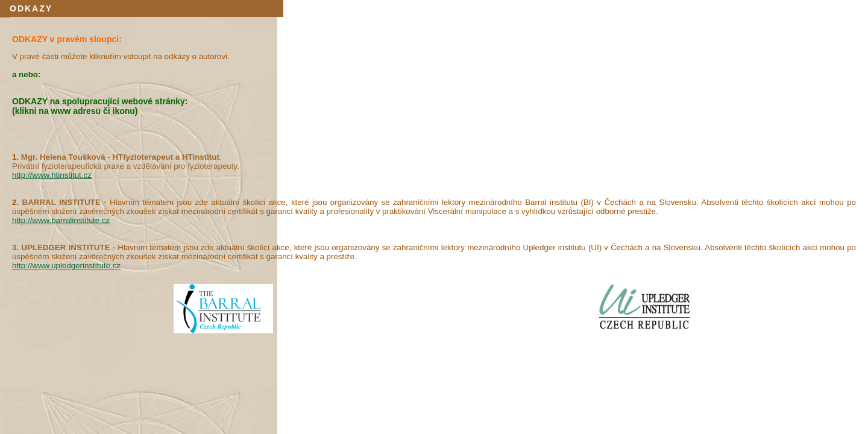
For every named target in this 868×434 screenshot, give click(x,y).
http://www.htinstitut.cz (52, 175)
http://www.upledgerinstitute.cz (66, 266)
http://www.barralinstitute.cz (61, 220)
